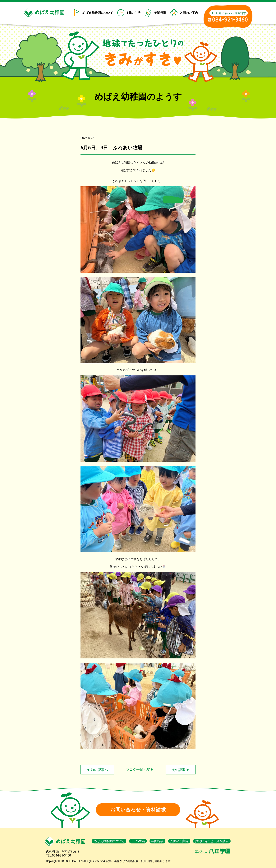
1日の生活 (133, 13)
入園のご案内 (189, 13)
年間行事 (160, 13)
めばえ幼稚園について (98, 13)
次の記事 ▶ (181, 770)
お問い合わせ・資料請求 (138, 810)
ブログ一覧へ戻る (140, 770)
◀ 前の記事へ (97, 770)
